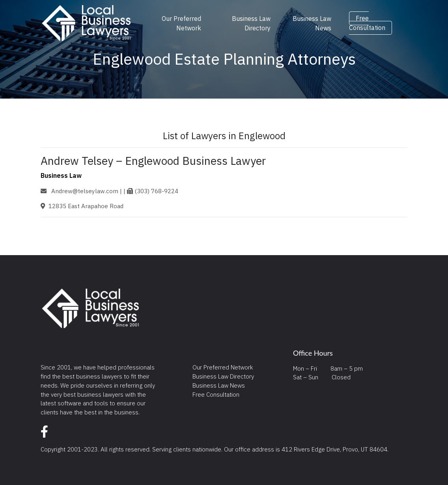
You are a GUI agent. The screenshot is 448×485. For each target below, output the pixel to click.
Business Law (61, 175)
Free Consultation (367, 23)
